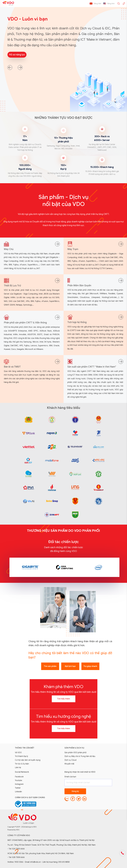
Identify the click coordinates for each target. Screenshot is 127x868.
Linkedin (18, 792)
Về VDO (18, 753)
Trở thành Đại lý (21, 756)
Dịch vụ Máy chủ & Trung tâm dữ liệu (80, 756)
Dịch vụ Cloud (70, 760)
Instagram (19, 784)
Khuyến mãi (69, 764)
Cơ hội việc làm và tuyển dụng (28, 760)
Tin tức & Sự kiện (22, 764)
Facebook (19, 777)
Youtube (18, 780)
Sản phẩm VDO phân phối (75, 753)
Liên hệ (18, 768)
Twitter (18, 788)
